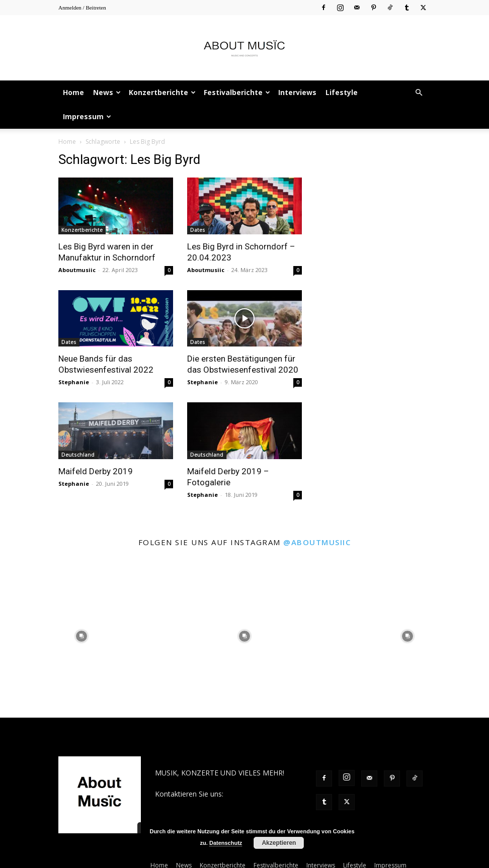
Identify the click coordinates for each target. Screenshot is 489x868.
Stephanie (74, 382)
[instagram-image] (81, 636)
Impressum (87, 116)
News (107, 92)
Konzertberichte (162, 92)
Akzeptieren (279, 843)
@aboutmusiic (317, 542)
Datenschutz (226, 843)
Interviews (297, 92)
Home (73, 92)
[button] (419, 93)
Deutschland (78, 455)
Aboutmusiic (77, 270)
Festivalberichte (237, 92)
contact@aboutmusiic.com (198, 804)
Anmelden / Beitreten (82, 8)
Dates (198, 230)
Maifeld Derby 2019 (96, 471)
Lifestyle (342, 92)
